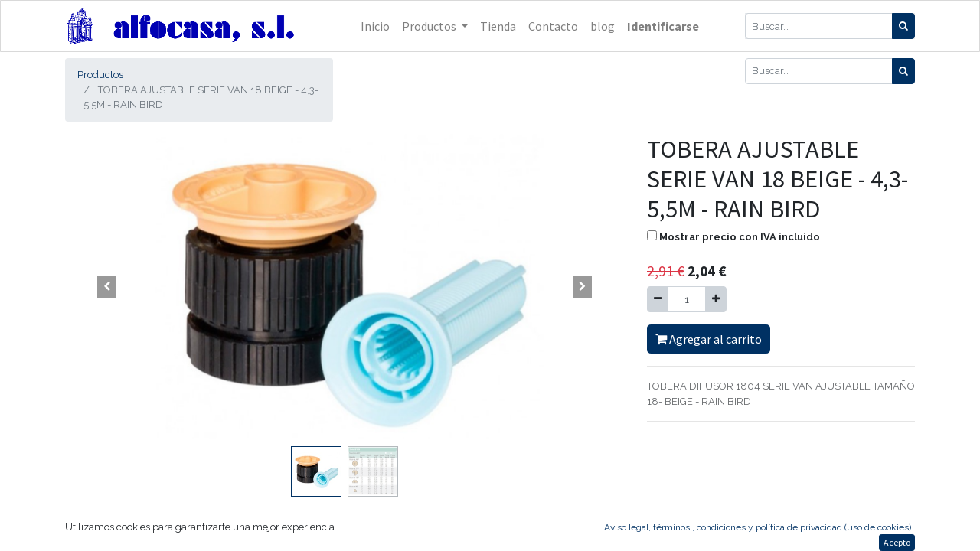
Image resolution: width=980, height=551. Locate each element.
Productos (100, 75)
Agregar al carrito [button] (709, 339)
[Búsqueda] (903, 26)
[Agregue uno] (716, 299)
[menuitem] (375, 26)
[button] (107, 287)
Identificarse (663, 26)
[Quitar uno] (658, 299)
